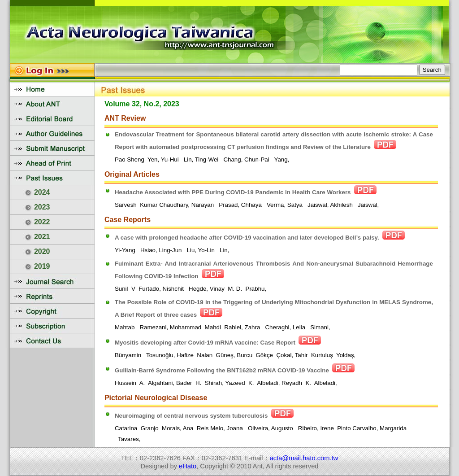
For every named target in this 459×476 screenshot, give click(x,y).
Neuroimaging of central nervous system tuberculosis (191, 416)
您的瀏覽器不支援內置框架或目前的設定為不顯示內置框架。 (229, 32)
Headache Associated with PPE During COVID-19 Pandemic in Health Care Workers (233, 192)
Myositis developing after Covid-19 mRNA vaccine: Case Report (205, 343)
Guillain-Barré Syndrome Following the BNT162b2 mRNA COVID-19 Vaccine (222, 370)
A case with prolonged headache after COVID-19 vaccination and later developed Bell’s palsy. (247, 238)
